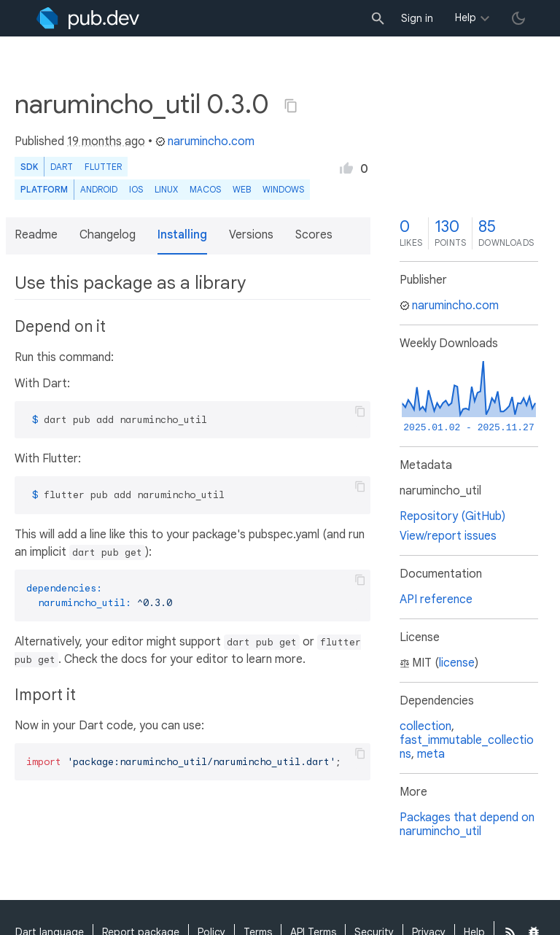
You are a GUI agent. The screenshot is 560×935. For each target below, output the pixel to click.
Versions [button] (251, 235)
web (242, 189)
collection (425, 726)
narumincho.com (205, 141)
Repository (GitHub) (452, 516)
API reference (436, 600)
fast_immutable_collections (467, 747)
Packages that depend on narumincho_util (467, 825)
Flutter (103, 167)
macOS (205, 189)
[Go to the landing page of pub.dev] (88, 18)
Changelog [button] (108, 235)
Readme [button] (36, 235)
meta (431, 754)
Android (99, 189)
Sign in (417, 18)
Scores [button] (314, 235)
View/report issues (448, 536)
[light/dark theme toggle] (518, 18)
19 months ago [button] (106, 141)
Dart (62, 167)
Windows (283, 189)
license (457, 663)
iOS (136, 189)
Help (466, 18)
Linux (166, 189)
